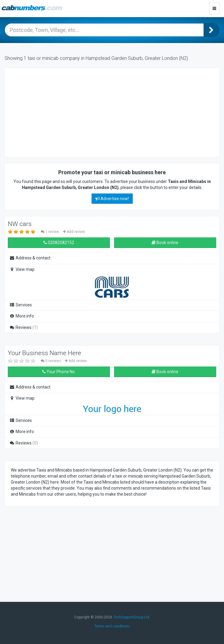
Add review (74, 232)
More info (22, 316)
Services (21, 305)
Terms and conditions (112, 626)
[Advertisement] (59, 112)
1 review (50, 232)
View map (22, 269)
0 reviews (51, 361)
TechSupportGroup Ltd (131, 617)
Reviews (24, 327)
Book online (165, 243)
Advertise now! (112, 199)
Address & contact (30, 258)
